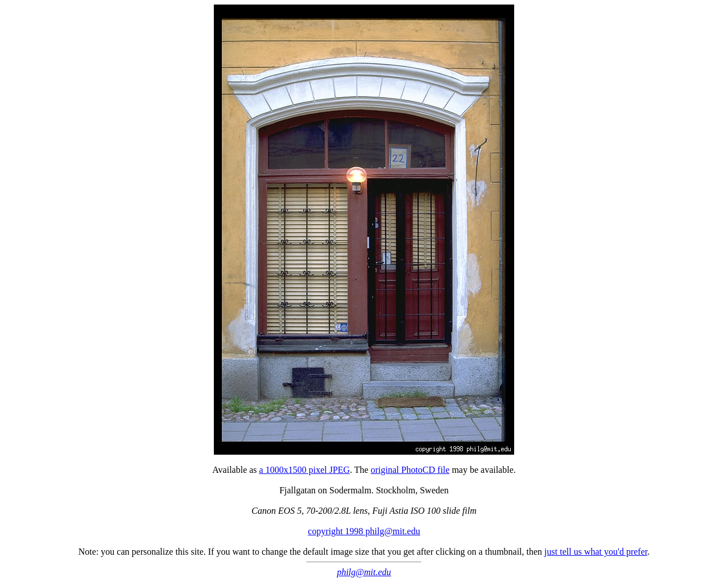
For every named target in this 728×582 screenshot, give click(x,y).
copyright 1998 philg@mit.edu (364, 531)
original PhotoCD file (410, 470)
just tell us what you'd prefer (596, 552)
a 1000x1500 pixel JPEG (305, 470)
